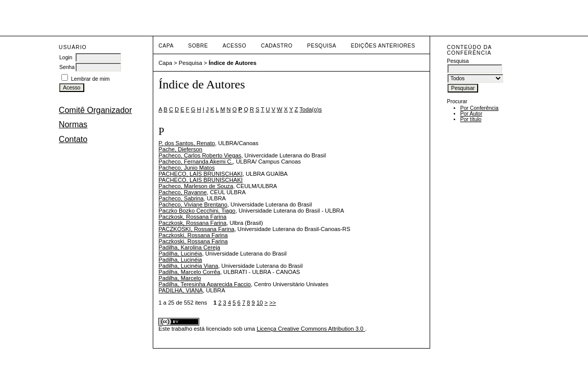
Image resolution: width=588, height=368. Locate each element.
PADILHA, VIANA (181, 290)
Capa (166, 46)
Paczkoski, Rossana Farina (193, 235)
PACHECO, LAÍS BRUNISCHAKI (201, 174)
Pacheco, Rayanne (183, 192)
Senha (67, 67)
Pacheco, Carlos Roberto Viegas (200, 155)
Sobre (198, 46)
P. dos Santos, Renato (187, 143)
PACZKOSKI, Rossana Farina (196, 229)
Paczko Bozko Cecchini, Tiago (197, 211)
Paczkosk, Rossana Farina (192, 217)
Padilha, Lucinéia (180, 254)
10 (260, 303)
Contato (73, 139)
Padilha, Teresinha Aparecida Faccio (205, 284)
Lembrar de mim (90, 79)
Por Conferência (479, 108)
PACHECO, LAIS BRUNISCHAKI (201, 180)
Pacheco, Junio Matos (186, 168)
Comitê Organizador (95, 110)
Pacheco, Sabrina (181, 198)
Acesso (234, 46)
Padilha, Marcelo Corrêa (189, 272)
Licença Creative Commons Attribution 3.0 (311, 329)
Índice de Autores (233, 63)
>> (273, 303)
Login (66, 57)
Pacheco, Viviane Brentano (193, 204)
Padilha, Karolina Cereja (189, 247)
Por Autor (471, 114)
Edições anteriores (383, 46)
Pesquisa (322, 46)
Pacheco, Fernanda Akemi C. (196, 162)
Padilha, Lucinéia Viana (188, 266)
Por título (471, 119)
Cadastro (277, 46)
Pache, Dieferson (180, 149)
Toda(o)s (311, 109)
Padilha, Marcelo (180, 278)
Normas (73, 124)
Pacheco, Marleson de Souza (196, 186)
